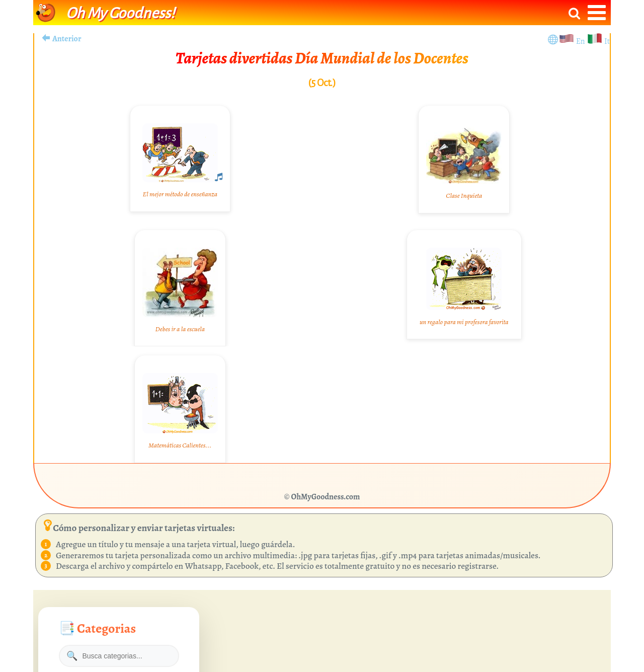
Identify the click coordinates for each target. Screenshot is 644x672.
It (607, 41)
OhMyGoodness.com (326, 497)
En (581, 41)
